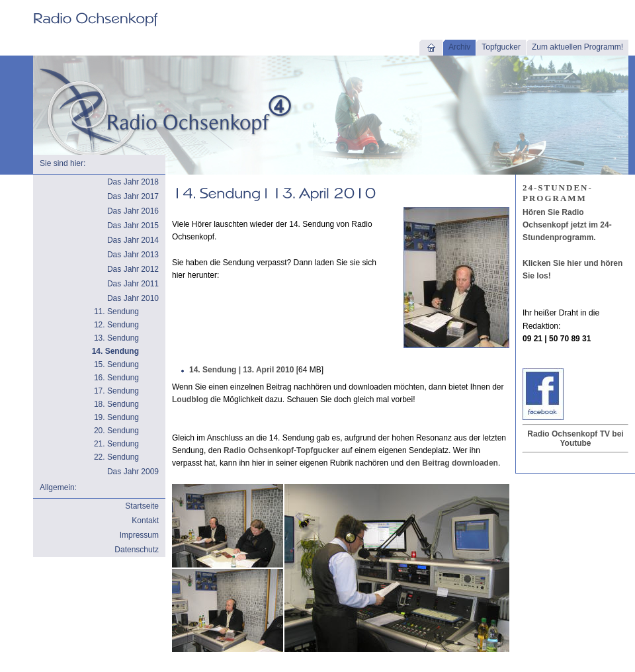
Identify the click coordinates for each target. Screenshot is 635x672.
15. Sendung (116, 364)
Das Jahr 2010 (133, 298)
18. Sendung (116, 404)
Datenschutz (137, 550)
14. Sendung (115, 351)
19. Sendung (116, 417)
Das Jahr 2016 (133, 211)
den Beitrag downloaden (452, 463)
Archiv (459, 47)
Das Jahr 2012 (133, 269)
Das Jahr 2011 (133, 284)
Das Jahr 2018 (133, 182)
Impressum (139, 535)
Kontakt (145, 521)
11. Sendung (116, 312)
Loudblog (190, 399)
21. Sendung (116, 444)
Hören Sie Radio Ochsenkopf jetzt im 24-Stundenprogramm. (567, 225)
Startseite (142, 506)
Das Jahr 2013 (133, 255)
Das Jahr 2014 (133, 240)
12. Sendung (116, 325)
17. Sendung (116, 391)
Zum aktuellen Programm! (577, 47)
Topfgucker (501, 47)
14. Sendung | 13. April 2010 (241, 370)
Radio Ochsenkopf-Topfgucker (281, 450)
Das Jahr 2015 (133, 226)
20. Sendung (116, 431)
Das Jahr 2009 (133, 472)
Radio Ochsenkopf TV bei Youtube (575, 439)
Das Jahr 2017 (133, 196)
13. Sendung (116, 338)
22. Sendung (116, 457)
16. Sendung (116, 378)
